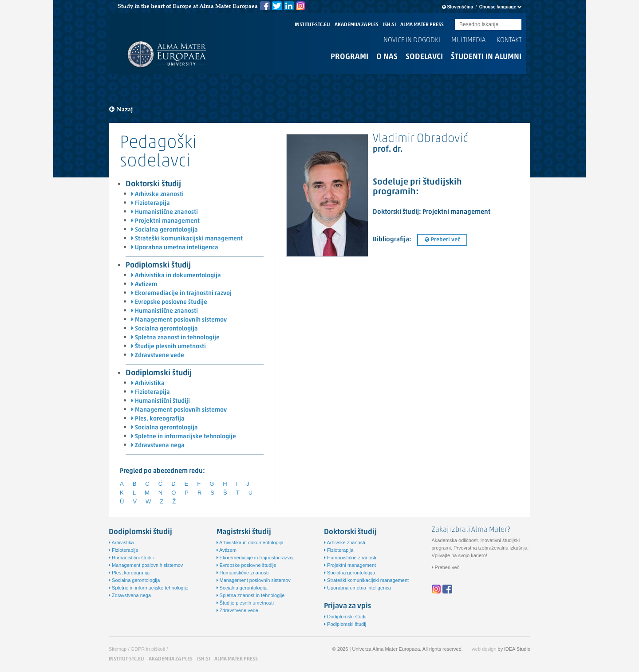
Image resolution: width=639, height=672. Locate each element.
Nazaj (121, 109)
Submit (515, 25)
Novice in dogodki (412, 40)
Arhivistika (148, 383)
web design (484, 649)
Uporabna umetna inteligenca (175, 248)
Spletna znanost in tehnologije (176, 338)
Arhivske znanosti (158, 195)
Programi (349, 57)
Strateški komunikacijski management (187, 239)
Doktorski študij (153, 184)
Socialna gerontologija (165, 230)
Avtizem (144, 285)
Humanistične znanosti (165, 212)
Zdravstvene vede (158, 356)
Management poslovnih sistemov (179, 320)
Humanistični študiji (161, 401)
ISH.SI (389, 25)
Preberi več (442, 240)
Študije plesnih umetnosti (169, 347)
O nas (387, 57)
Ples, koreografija (158, 419)
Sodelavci (424, 57)
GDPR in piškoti (148, 649)
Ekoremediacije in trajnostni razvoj (181, 293)
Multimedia (468, 40)
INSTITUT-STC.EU (312, 25)
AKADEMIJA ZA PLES (357, 25)
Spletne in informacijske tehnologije (184, 437)
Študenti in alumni (486, 57)
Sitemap (118, 649)
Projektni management (166, 221)
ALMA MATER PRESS (422, 25)
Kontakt (509, 40)
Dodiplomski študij (159, 373)
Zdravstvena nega (158, 446)
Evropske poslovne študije (169, 302)
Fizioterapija (151, 203)
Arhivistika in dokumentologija (176, 276)
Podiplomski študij (158, 265)
